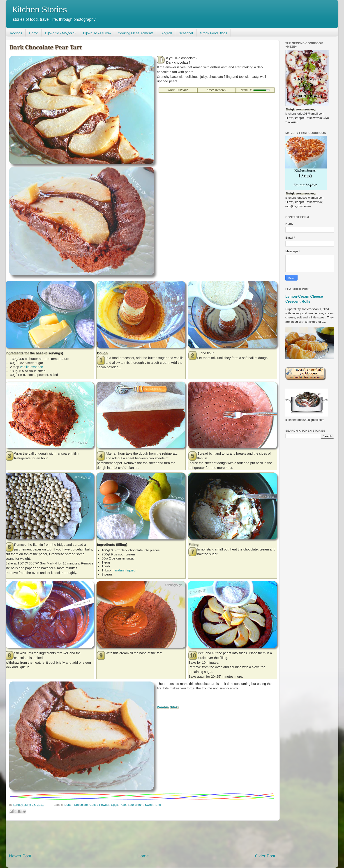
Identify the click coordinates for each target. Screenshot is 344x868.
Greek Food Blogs (214, 33)
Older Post (265, 856)
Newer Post (20, 856)
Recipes (16, 33)
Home (34, 33)
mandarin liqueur (124, 570)
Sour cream (135, 805)
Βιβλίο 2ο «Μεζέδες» (61, 33)
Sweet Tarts (153, 805)
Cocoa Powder (99, 805)
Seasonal (186, 33)
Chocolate (81, 805)
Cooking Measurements (136, 33)
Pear (123, 805)
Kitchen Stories (40, 10)
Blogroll (166, 33)
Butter (68, 805)
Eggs (114, 805)
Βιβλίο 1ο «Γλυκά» (97, 33)
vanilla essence (32, 367)
